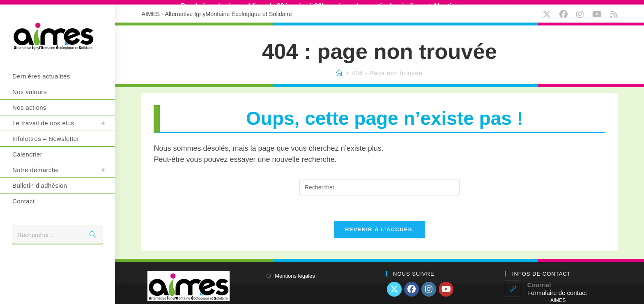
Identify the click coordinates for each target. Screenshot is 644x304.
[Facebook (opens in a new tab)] (565, 10)
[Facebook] (412, 285)
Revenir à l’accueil (379, 225)
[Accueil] (340, 68)
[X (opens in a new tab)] (549, 10)
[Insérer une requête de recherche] (379, 184)
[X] (394, 285)
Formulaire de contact (557, 289)
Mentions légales (295, 272)
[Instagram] (429, 285)
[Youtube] (446, 285)
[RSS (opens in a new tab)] (613, 10)
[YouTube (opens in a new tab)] (599, 10)
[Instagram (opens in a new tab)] (582, 10)
